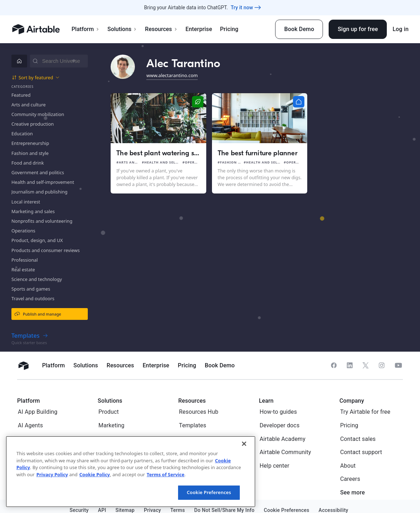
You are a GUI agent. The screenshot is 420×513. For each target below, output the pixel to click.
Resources (161, 29)
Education (22, 134)
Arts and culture (29, 105)
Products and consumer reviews (45, 250)
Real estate (23, 270)
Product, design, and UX (37, 240)
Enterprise (199, 29)
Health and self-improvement (43, 182)
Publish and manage (38, 314)
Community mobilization (38, 114)
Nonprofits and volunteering (42, 221)
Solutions (122, 29)
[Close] (244, 444)
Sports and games (31, 289)
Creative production (33, 124)
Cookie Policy (95, 474)
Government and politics (38, 172)
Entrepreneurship (30, 143)
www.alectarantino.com (172, 75)
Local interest (26, 202)
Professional (25, 260)
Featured (21, 95)
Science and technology (37, 279)
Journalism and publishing (39, 192)
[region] (131, 472)
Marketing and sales (33, 211)
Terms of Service (166, 474)
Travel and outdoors (33, 298)
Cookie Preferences (209, 492)
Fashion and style (30, 153)
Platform (85, 29)
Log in (401, 29)
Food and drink (28, 163)
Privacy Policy (52, 474)
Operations (23, 231)
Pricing (229, 29)
